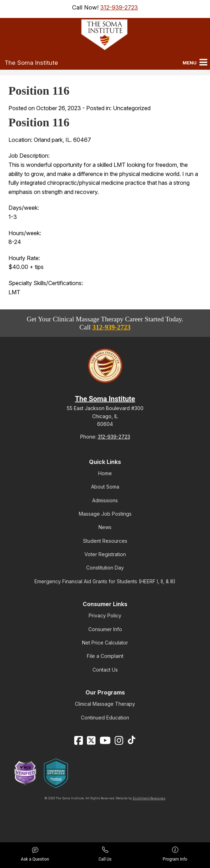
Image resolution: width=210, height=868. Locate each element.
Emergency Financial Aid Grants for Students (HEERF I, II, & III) (105, 581)
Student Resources (105, 541)
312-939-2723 (119, 7)
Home (105, 473)
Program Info (175, 854)
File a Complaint (105, 656)
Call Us (105, 854)
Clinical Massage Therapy (105, 704)
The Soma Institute (31, 63)
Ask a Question (35, 854)
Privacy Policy (105, 615)
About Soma (105, 487)
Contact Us (105, 670)
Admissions (105, 500)
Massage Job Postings (105, 514)
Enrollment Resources (149, 798)
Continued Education (105, 718)
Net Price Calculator (105, 643)
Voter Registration (105, 554)
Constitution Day (105, 568)
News (105, 527)
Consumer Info (105, 629)
